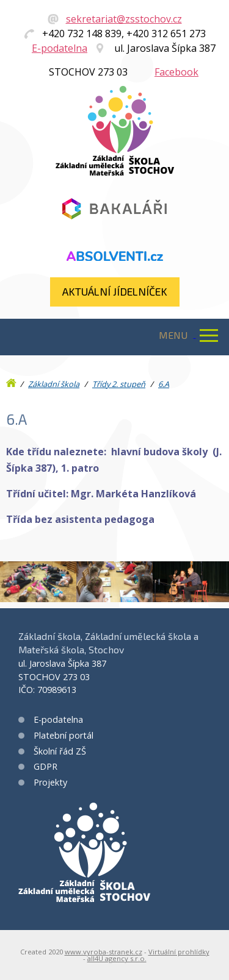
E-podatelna (60, 48)
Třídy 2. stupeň (119, 384)
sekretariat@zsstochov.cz (124, 19)
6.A (164, 384)
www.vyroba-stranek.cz (104, 952)
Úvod (12, 380)
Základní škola (54, 384)
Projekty (50, 782)
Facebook (176, 72)
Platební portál (64, 735)
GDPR (45, 766)
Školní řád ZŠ (60, 751)
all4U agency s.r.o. (117, 958)
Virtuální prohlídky (179, 952)
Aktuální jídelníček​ (115, 291)
